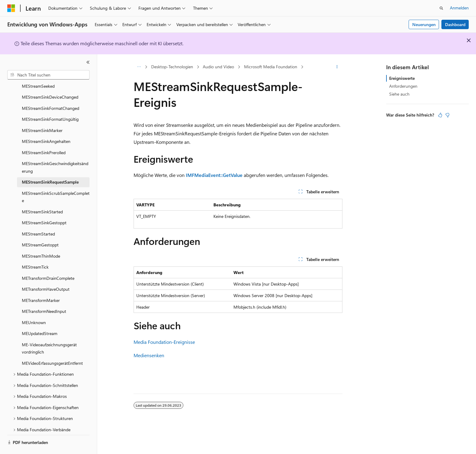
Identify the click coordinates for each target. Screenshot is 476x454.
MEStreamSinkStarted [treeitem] (42, 195)
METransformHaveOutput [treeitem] (46, 272)
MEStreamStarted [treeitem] (38, 217)
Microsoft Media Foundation (271, 67)
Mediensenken (149, 355)
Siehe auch (399, 94)
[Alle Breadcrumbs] (139, 67)
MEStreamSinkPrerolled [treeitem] (44, 136)
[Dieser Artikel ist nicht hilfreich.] (447, 115)
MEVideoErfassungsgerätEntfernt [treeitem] (52, 346)
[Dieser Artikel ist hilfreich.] (440, 115)
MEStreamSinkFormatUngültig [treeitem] (50, 102)
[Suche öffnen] (441, 8)
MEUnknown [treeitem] (34, 306)
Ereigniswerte (402, 78)
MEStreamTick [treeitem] (35, 250)
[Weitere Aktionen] (337, 67)
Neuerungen (424, 24)
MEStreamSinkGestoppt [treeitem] (44, 206)
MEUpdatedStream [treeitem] (40, 317)
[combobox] (48, 75)
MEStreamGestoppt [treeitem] (40, 228)
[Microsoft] (11, 8)
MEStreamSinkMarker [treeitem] (42, 114)
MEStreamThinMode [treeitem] (41, 239)
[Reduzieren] (88, 62)
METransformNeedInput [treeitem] (44, 295)
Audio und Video (218, 67)
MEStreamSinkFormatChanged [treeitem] (51, 91)
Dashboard (455, 24)
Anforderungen (403, 86)
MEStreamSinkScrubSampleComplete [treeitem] (56, 180)
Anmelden (459, 8)
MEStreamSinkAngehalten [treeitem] (46, 125)
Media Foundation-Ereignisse (164, 342)
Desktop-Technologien (172, 67)
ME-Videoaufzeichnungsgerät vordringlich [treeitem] (49, 332)
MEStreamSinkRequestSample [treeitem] (50, 165)
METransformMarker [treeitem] (41, 284)
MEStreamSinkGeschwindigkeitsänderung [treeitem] (55, 151)
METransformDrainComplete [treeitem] (48, 261)
